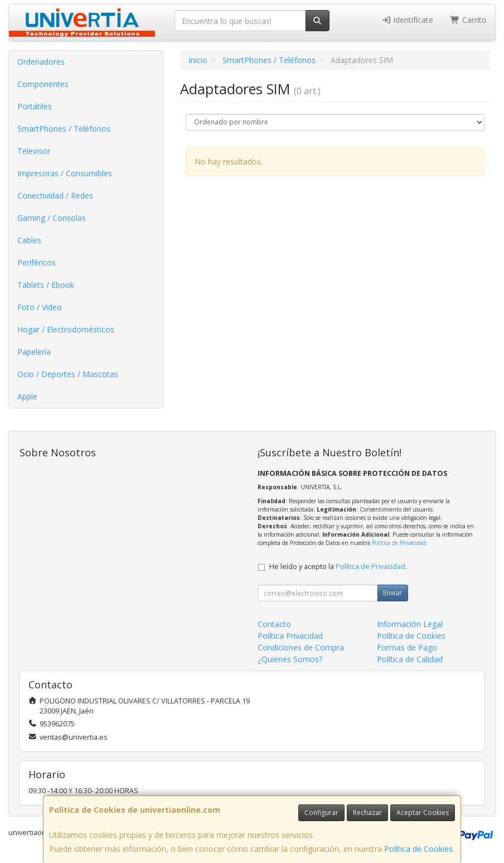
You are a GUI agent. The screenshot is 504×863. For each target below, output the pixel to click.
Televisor (34, 151)
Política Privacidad (290, 636)
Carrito (468, 20)
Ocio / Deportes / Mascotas (68, 374)
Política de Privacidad (399, 543)
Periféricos (37, 262)
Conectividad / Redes (55, 196)
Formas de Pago (407, 647)
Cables (29, 240)
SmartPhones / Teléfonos (64, 129)
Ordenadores (41, 62)
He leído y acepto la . (338, 567)
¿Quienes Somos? (290, 659)
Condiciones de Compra (301, 647)
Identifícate (408, 20)
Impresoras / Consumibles (65, 173)
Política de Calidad (410, 659)
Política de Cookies (418, 849)
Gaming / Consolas (52, 218)
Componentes (43, 84)
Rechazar (367, 813)
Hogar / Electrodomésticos (66, 329)
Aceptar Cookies (423, 813)
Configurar (321, 813)
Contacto (274, 624)
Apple (27, 396)
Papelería (34, 352)
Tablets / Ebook (46, 285)
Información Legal (410, 624)
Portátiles (35, 106)
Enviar (392, 593)
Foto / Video (40, 307)
